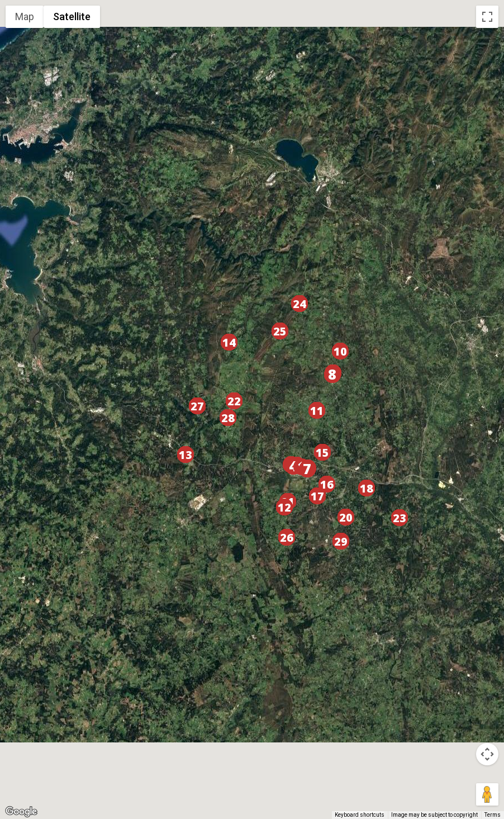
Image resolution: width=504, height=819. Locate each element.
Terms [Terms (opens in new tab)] (493, 815)
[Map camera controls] (487, 754)
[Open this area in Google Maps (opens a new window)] (21, 812)
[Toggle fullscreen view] (487, 17)
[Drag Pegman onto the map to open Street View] (487, 794)
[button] (307, 469)
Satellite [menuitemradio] (72, 16)
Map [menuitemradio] (25, 16)
